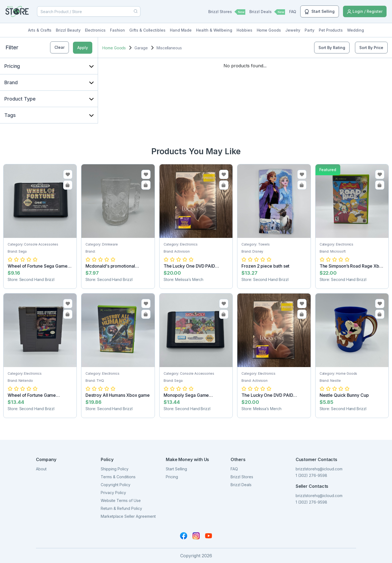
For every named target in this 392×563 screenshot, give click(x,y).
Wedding (356, 30)
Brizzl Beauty (68, 30)
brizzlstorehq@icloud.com (319, 469)
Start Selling (320, 12)
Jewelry (293, 30)
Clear (59, 47)
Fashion (118, 30)
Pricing (172, 477)
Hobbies (244, 30)
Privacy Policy (113, 493)
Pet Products (331, 30)
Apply (83, 48)
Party (310, 30)
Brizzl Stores (227, 12)
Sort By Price (371, 48)
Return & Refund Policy (121, 508)
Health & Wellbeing (214, 30)
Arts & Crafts (40, 30)
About (41, 469)
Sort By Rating (332, 48)
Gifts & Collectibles (147, 30)
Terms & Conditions (118, 477)
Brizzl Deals (267, 12)
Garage (141, 48)
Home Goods (269, 30)
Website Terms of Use (121, 500)
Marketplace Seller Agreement (128, 516)
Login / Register (365, 12)
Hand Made (181, 30)
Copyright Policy (116, 485)
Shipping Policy (115, 469)
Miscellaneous (169, 48)
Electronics (95, 30)
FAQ (293, 12)
